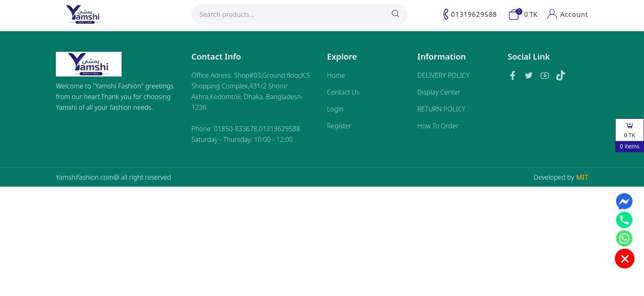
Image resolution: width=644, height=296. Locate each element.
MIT (582, 177)
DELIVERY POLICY (443, 75)
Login (335, 109)
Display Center (439, 92)
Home (336, 75)
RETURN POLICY (441, 109)
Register (339, 126)
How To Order (438, 126)
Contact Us (343, 92)
